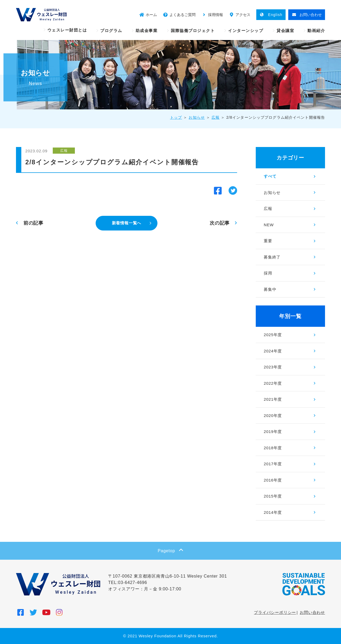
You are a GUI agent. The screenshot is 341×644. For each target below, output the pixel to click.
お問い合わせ (312, 612)
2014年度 (273, 512)
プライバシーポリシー (275, 612)
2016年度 (273, 480)
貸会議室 (285, 31)
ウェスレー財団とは (67, 30)
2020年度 (273, 416)
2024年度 (273, 351)
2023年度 (273, 367)
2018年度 (273, 448)
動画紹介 (316, 31)
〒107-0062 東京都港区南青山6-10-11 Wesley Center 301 (168, 576)
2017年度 (273, 464)
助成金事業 (147, 31)
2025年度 (273, 335)
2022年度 (273, 383)
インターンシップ (246, 31)
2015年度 (273, 496)
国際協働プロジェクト (193, 31)
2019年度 (273, 432)
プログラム (111, 31)
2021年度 (273, 399)
